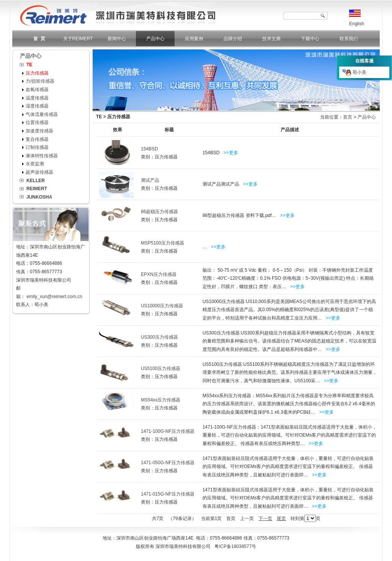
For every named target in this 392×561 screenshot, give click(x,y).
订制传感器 (37, 147)
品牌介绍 (233, 39)
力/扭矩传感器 (40, 81)
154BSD (149, 149)
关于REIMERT (78, 39)
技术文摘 (271, 39)
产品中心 (155, 39)
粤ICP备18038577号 (235, 546)
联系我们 (349, 39)
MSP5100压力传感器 (163, 243)
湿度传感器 (37, 106)
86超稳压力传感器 (159, 212)
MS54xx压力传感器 (161, 400)
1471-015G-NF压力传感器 (168, 494)
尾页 (281, 519)
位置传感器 (37, 122)
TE (29, 65)
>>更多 (231, 153)
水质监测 (35, 164)
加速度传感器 (39, 131)
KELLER (36, 181)
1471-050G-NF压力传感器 (168, 463)
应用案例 (194, 39)
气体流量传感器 (42, 114)
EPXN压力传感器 (159, 274)
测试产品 (150, 180)
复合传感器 (37, 139)
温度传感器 (37, 98)
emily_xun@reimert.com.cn (54, 297)
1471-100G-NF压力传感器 (168, 431)
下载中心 (310, 39)
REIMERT (37, 189)
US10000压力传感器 (162, 306)
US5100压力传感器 (161, 369)
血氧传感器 (37, 90)
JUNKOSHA (39, 197)
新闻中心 (117, 39)
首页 (348, 117)
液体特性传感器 (42, 156)
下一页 (265, 519)
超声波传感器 (39, 172)
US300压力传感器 (159, 337)
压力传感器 (37, 73)
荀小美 (354, 72)
